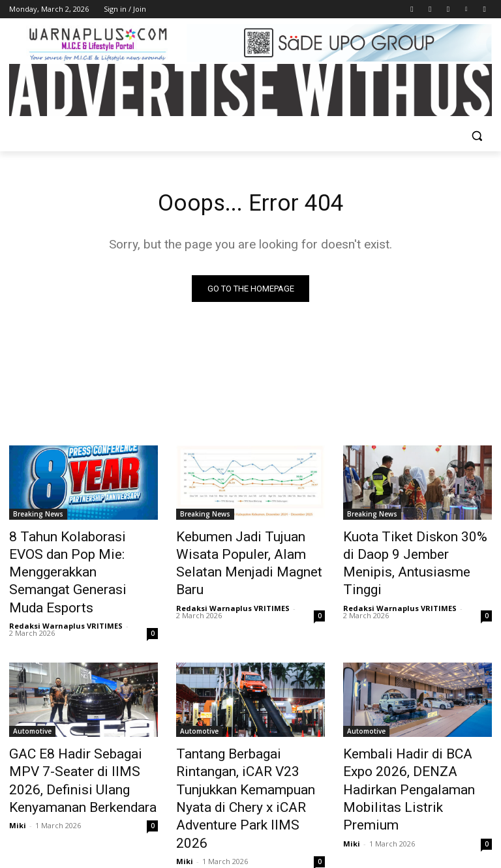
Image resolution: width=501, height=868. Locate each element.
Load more (250, 827)
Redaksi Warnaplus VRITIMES (66, 598)
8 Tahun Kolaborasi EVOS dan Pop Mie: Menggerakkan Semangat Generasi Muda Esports (81, 560)
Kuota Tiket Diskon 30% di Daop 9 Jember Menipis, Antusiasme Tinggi (407, 552)
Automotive (32, 703)
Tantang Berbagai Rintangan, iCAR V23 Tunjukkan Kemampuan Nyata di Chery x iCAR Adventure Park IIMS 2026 (247, 753)
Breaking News (38, 516)
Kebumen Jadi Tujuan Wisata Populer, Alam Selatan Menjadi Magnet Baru (250, 552)
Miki (18, 784)
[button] (477, 136)
